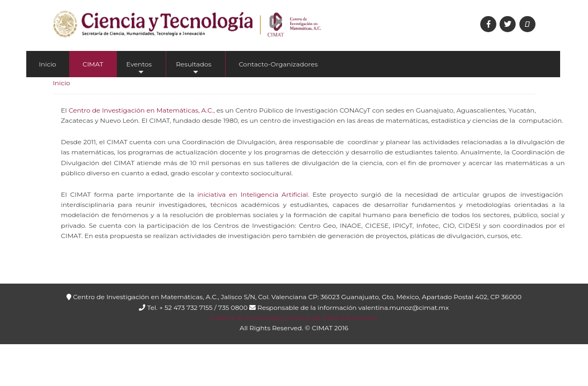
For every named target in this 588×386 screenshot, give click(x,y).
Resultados (193, 69)
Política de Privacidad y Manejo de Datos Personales (294, 318)
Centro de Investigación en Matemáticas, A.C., (142, 110)
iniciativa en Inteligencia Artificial (252, 194)
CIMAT (93, 64)
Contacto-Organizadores (278, 64)
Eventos (139, 69)
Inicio (48, 64)
